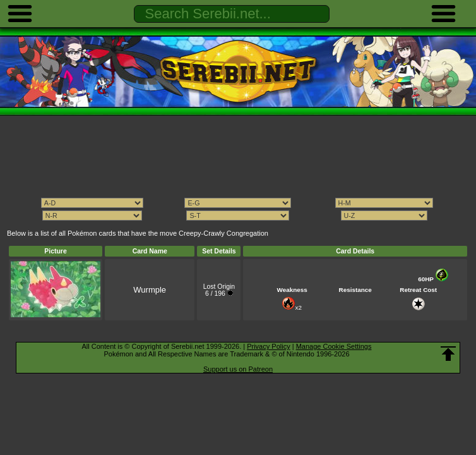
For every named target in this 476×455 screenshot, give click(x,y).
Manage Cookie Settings (334, 346)
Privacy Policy (268, 346)
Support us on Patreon (238, 369)
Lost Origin (219, 287)
